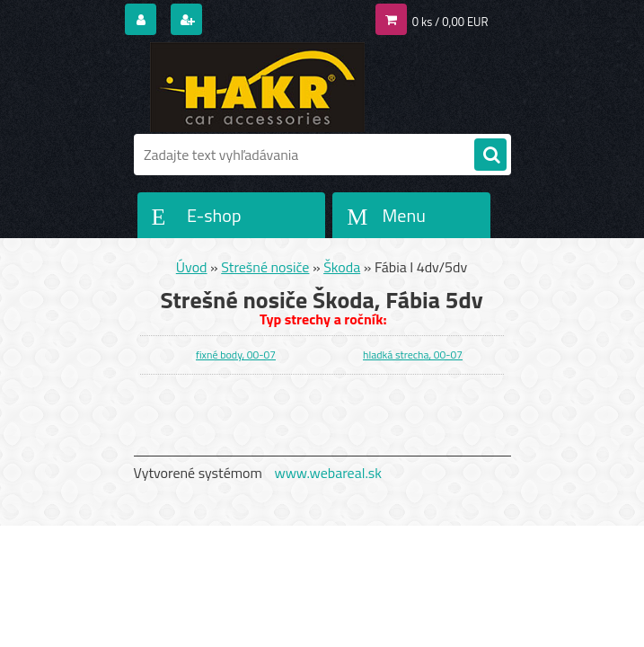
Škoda (342, 267)
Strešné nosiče (265, 267)
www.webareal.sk (328, 473)
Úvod (192, 267)
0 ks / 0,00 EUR (450, 22)
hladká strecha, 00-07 (413, 355)
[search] (490, 155)
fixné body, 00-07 (236, 355)
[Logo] (257, 87)
